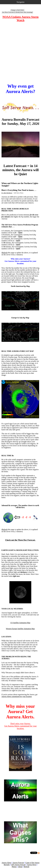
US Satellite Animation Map (20, 623)
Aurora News (32, 865)
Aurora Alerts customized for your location (17, 696)
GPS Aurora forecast (18, 865)
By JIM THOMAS (7, 193)
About (20, 867)
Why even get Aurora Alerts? (20, 89)
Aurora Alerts (6, 863)
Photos (14, 867)
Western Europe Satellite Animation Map (20, 629)
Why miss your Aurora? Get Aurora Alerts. (20, 712)
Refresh (5, 253)
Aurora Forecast (18, 863)
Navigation (20, 2)
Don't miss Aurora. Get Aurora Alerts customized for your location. (21, 726)
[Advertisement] (20, 53)
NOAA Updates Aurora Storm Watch (20, 19)
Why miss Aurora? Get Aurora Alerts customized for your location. (20, 261)
